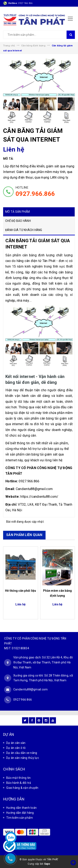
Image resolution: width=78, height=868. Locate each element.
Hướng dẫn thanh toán (21, 808)
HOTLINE (35, 191)
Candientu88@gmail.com (30, 689)
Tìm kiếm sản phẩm (20, 818)
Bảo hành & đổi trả (19, 783)
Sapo (47, 864)
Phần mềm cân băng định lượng (57, 593)
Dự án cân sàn (16, 743)
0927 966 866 (25, 3)
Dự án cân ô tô (16, 748)
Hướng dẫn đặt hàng (20, 813)
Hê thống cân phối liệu (21, 591)
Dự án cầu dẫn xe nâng (22, 753)
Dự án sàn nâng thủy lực (23, 758)
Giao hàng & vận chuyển (22, 788)
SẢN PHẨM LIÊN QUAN (24, 535)
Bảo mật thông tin (18, 778)
